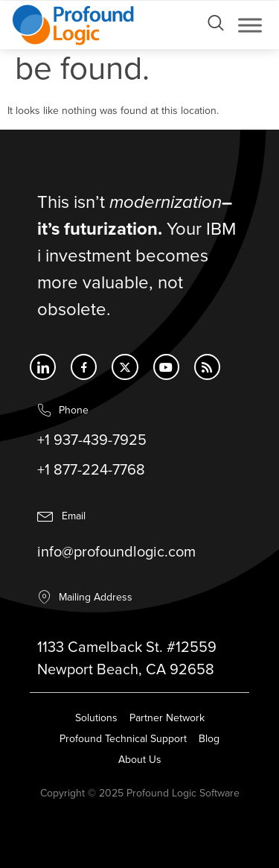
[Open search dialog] (216, 27)
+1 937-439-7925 (92, 441)
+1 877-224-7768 (91, 471)
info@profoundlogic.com (116, 554)
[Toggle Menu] (250, 25)
